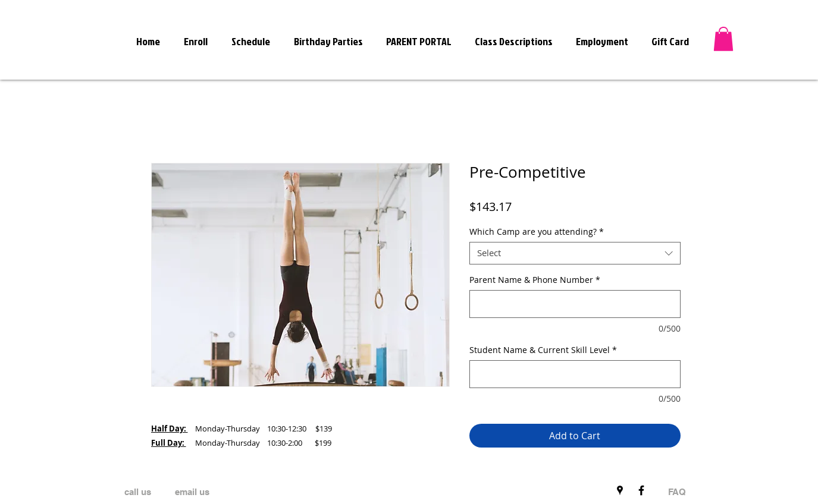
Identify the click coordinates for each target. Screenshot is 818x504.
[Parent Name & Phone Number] (575, 304)
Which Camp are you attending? (537, 232)
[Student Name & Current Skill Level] (575, 374)
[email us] (192, 492)
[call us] (138, 492)
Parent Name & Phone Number (535, 280)
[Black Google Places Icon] (620, 490)
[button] (723, 39)
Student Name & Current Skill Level (543, 350)
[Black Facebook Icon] (641, 490)
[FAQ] (677, 492)
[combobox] (575, 253)
